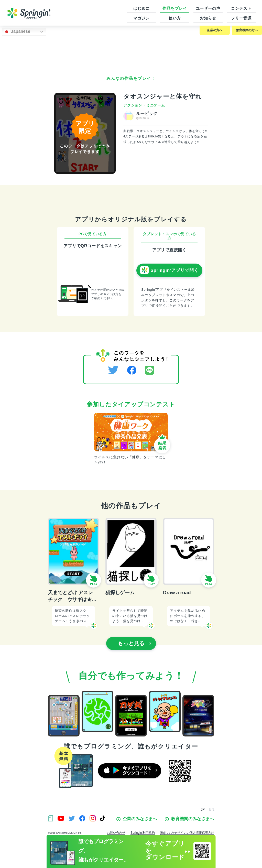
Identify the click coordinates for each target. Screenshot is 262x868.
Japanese (17, 32)
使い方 (175, 18)
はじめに (141, 8)
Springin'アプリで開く (169, 270)
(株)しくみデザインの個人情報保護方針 (187, 833)
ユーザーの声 (208, 8)
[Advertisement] (131, 53)
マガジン (141, 18)
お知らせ (208, 18)
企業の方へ (215, 30)
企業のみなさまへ (137, 819)
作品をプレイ (175, 8)
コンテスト (241, 8)
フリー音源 (241, 18)
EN (212, 809)
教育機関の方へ (247, 30)
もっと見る (135, 643)
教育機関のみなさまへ (189, 819)
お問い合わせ (116, 833)
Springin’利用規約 (143, 833)
